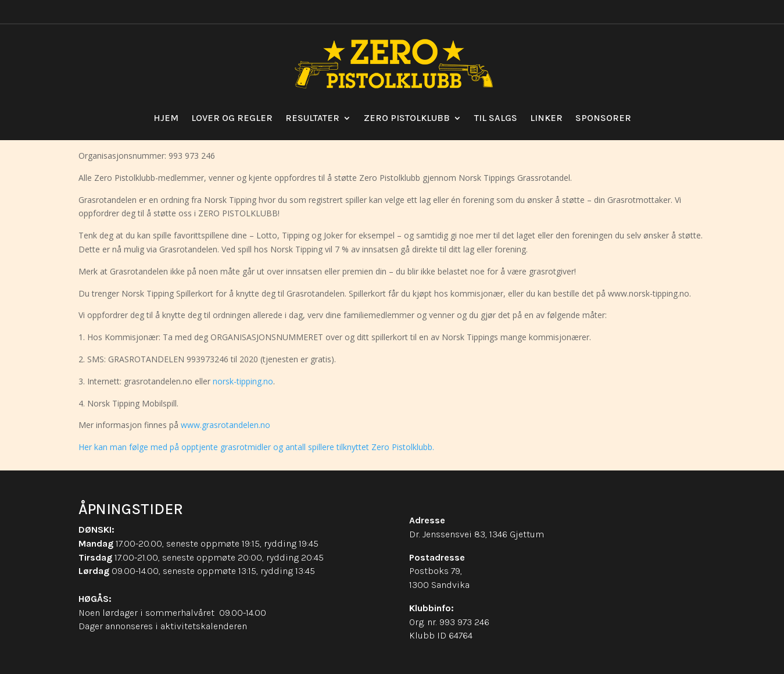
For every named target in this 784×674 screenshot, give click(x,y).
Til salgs (496, 118)
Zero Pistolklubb (407, 118)
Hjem (166, 118)
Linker (546, 118)
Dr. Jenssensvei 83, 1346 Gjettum (477, 534)
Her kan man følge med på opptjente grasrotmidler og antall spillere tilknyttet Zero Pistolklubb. (256, 447)
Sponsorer (603, 118)
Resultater (312, 118)
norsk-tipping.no (243, 381)
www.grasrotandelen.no (225, 425)
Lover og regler (232, 118)
